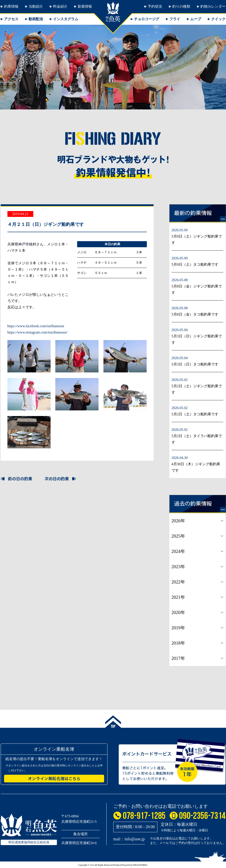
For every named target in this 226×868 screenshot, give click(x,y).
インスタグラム (66, 19)
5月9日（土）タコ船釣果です (195, 264)
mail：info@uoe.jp (129, 839)
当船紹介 (36, 6)
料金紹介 (60, 6)
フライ (175, 19)
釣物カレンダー (213, 6)
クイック (218, 19)
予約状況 (155, 6)
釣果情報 (11, 6)
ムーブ (196, 19)
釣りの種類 (181, 6)
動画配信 (36, 19)
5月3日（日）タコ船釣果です (195, 364)
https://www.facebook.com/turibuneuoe (36, 326)
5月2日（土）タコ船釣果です (195, 414)
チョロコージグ (147, 19)
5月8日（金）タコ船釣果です (195, 314)
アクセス (11, 19)
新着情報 (85, 6)
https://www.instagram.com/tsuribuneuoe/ (38, 332)
